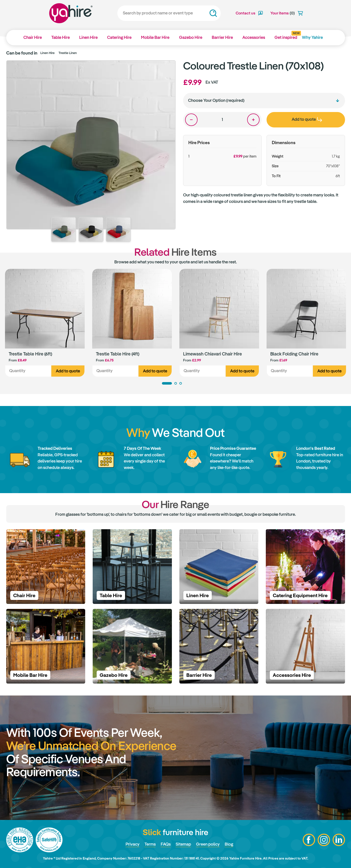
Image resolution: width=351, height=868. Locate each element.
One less (191, 120)
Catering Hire (119, 37)
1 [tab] (167, 383)
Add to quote (68, 371)
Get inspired (286, 36)
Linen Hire (88, 37)
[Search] (169, 13)
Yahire (71, 13)
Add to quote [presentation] (307, 119)
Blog (229, 844)
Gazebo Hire (191, 37)
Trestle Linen (68, 53)
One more (253, 120)
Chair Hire (33, 37)
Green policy (208, 844)
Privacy (133, 844)
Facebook (309, 840)
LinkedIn (339, 840)
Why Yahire (312, 37)
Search (213, 13)
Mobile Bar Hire (155, 37)
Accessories (254, 37)
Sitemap (183, 844)
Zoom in (167, 69)
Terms (150, 844)
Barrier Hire (222, 37)
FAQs (166, 844)
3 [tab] (181, 383)
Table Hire (61, 37)
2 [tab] (176, 383)
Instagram (324, 840)
